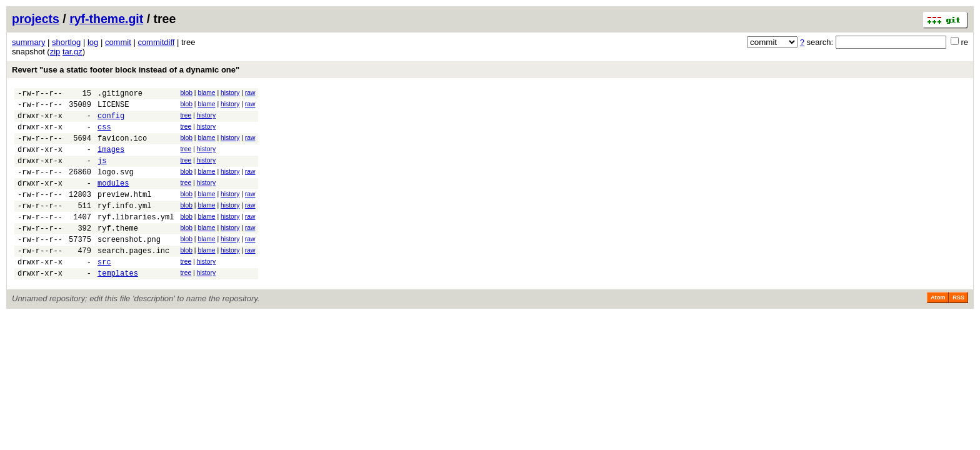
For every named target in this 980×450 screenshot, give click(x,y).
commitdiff (156, 42)
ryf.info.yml (124, 226)
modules (113, 200)
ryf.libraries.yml (136, 239)
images (111, 160)
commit (118, 42)
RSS (958, 329)
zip (55, 52)
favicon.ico (122, 147)
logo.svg (116, 187)
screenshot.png (129, 265)
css (104, 134)
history (230, 93)
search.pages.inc (133, 278)
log (93, 42)
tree (186, 119)
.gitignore (120, 95)
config (111, 121)
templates (118, 305)
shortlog (66, 42)
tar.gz (72, 52)
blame (206, 93)
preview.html (124, 213)
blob (186, 93)
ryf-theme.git (106, 19)
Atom (938, 329)
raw (250, 93)
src (104, 292)
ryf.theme (118, 252)
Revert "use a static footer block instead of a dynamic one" (126, 70)
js (102, 173)
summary (28, 42)
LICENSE (113, 108)
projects (36, 19)
